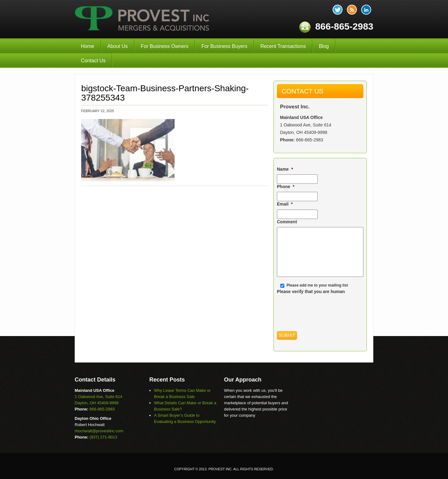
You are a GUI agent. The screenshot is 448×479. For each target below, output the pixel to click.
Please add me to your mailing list (317, 285)
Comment (287, 222)
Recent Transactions (283, 46)
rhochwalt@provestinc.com (99, 431)
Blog (324, 46)
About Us (118, 46)
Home (88, 46)
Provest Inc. (142, 19)
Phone (286, 187)
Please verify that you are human (311, 292)
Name (285, 169)
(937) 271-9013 (103, 437)
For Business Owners (165, 46)
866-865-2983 (309, 140)
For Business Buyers (224, 46)
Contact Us (93, 61)
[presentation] (324, 309)
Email (285, 204)
